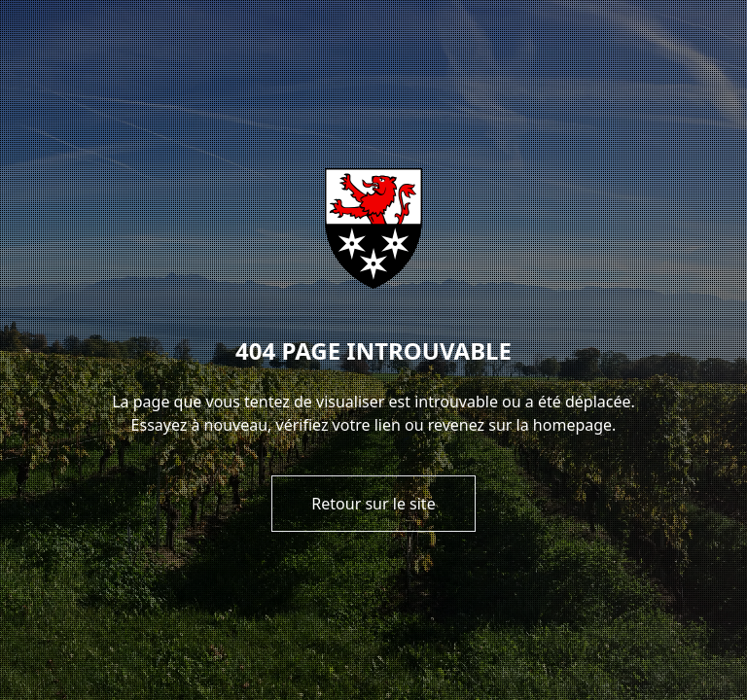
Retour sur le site (373, 504)
